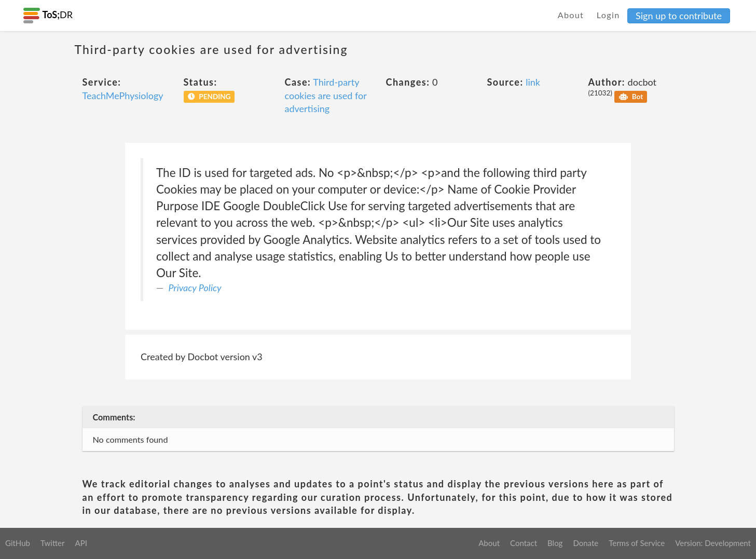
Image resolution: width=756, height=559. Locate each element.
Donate (586, 543)
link (533, 82)
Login (608, 15)
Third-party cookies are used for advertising (326, 95)
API (81, 543)
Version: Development (713, 543)
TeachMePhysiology (123, 96)
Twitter (53, 543)
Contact (524, 543)
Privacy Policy (195, 288)
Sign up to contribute (679, 16)
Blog (555, 543)
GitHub (18, 543)
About (571, 15)
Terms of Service (637, 543)
